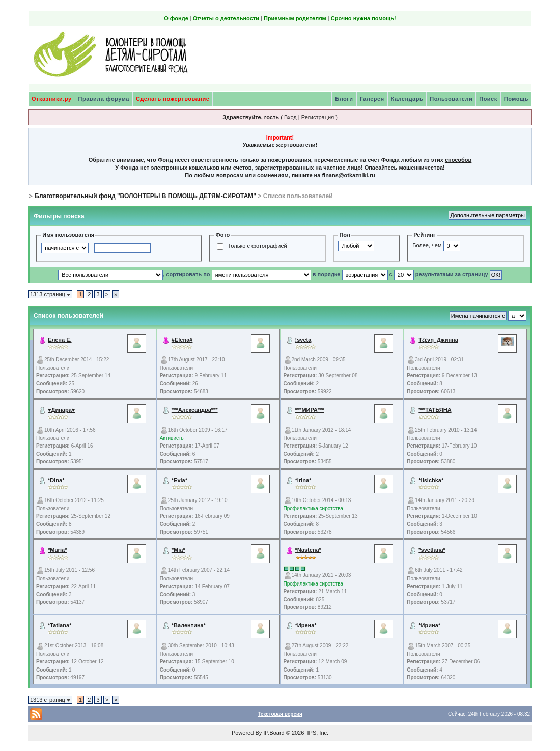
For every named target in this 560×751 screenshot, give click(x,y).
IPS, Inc (317, 733)
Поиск (488, 99)
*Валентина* (189, 625)
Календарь (407, 99)
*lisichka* (431, 480)
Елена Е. (60, 340)
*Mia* (178, 550)
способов (458, 160)
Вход (290, 117)
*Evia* (179, 480)
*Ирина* (429, 625)
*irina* (303, 480)
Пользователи (451, 99)
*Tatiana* (60, 625)
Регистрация (318, 117)
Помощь (516, 99)
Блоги (344, 99)
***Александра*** (195, 410)
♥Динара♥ (61, 410)
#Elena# (182, 340)
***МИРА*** (310, 410)
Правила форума (104, 99)
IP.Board (274, 733)
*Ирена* (306, 625)
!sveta (303, 340)
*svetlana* (432, 550)
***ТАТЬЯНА (435, 410)
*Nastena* (308, 550)
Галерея (372, 99)
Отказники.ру (52, 99)
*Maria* (57, 550)
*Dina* (56, 480)
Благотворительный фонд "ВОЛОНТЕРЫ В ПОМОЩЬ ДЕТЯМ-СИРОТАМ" (145, 196)
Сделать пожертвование (173, 99)
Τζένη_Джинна (438, 340)
